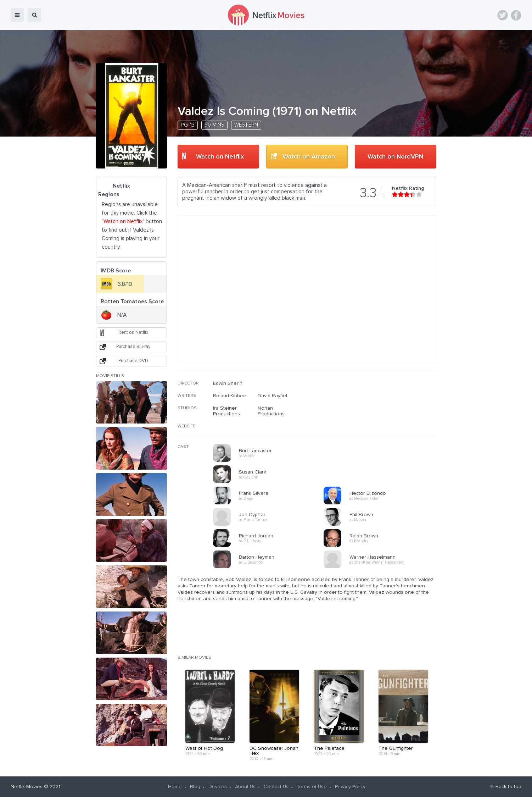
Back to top (508, 787)
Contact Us (276, 787)
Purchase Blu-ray (133, 347)
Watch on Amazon (309, 157)
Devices (218, 787)
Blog (195, 787)
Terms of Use (312, 787)
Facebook (516, 15)
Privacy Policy (350, 787)
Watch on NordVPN (395, 157)
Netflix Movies (27, 787)
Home (175, 787)
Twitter (503, 15)
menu (17, 15)
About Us (245, 787)
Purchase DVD (133, 361)
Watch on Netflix (220, 157)
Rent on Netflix (133, 333)
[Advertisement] (383, 426)
